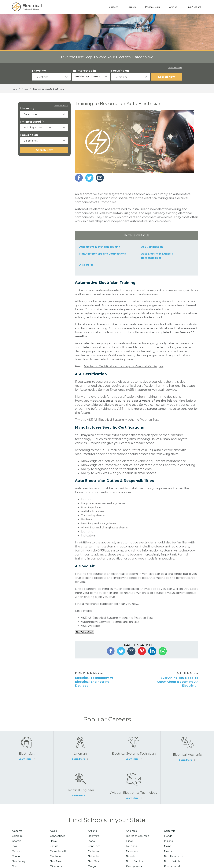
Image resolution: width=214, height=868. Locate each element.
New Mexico (57, 861)
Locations (113, 7)
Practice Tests (152, 7)
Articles (173, 7)
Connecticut (57, 836)
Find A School (194, 7)
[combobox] (51, 77)
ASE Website (90, 626)
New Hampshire (174, 856)
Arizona (92, 831)
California (170, 831)
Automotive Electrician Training (100, 247)
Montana (55, 856)
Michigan (93, 851)
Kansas (54, 846)
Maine (168, 846)
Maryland (18, 851)
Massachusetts (59, 851)
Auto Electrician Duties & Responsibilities (157, 256)
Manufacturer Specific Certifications (103, 254)
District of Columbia (138, 836)
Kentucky (94, 846)
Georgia (17, 841)
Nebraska (94, 856)
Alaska (54, 831)
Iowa (15, 846)
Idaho (91, 841)
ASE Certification (152, 247)
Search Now (166, 77)
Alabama (17, 831)
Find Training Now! (84, 632)
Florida (168, 836)
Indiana (168, 841)
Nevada (131, 856)
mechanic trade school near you (108, 604)
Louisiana (131, 846)
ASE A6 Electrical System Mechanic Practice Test (123, 420)
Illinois (130, 841)
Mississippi (170, 851)
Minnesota (132, 851)
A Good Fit (86, 265)
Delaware (94, 836)
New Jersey (19, 861)
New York (94, 861)
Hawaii (54, 841)
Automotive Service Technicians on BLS (110, 622)
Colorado (17, 836)
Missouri (17, 856)
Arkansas (131, 831)
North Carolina (135, 861)
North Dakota (172, 861)
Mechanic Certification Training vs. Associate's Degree (124, 366)
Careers (132, 7)
